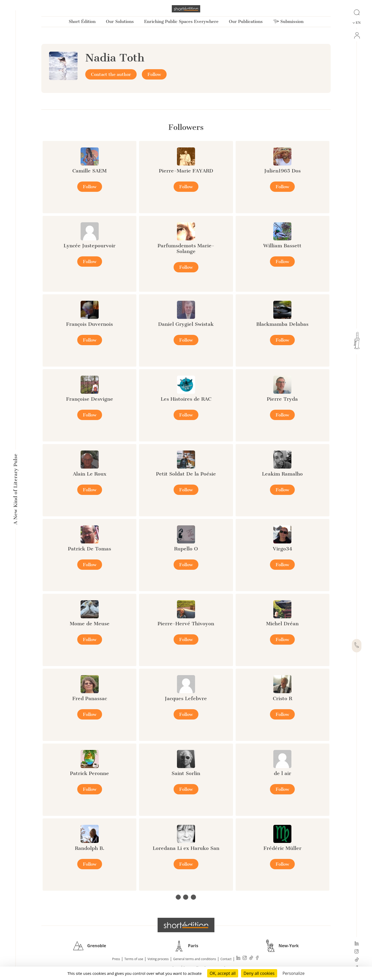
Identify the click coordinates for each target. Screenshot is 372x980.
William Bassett (282, 246)
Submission (288, 22)
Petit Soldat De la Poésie (186, 474)
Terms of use (134, 959)
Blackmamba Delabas (282, 324)
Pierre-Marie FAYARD (186, 171)
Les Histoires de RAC (186, 399)
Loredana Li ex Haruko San (186, 848)
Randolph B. (90, 848)
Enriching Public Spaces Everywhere (181, 22)
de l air (282, 773)
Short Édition (82, 22)
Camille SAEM (90, 171)
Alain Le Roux (90, 474)
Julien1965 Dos (282, 171)
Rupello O (186, 549)
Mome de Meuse (90, 624)
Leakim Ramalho (282, 474)
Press (116, 959)
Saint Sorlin (186, 773)
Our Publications (246, 22)
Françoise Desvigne (90, 399)
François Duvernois (90, 324)
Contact (226, 959)
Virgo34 (282, 549)
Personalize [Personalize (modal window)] (293, 973)
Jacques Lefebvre (186, 698)
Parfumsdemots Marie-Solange (186, 248)
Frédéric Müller (282, 848)
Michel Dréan (282, 624)
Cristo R (282, 698)
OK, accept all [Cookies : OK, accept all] (223, 973)
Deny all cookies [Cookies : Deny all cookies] (259, 973)
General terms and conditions (195, 959)
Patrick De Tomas (90, 549)
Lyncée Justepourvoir (90, 246)
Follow (154, 74)
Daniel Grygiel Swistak (186, 324)
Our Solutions (120, 22)
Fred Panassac (90, 698)
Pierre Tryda (282, 399)
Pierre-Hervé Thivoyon (186, 624)
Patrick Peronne (90, 773)
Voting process (158, 959)
